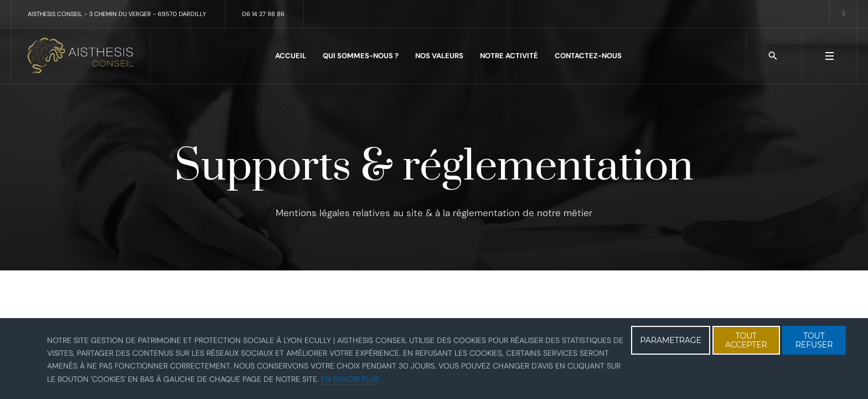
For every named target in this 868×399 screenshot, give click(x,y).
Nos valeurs (439, 56)
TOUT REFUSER (814, 340)
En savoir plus (350, 379)
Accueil (291, 56)
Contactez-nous (588, 56)
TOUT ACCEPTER (746, 340)
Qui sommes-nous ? (361, 56)
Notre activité (509, 56)
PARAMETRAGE (671, 340)
